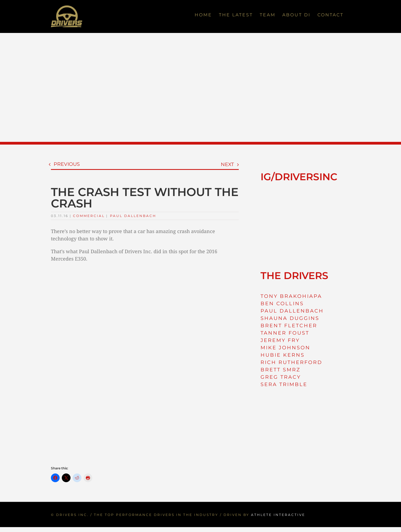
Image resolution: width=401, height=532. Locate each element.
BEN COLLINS (282, 304)
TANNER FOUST (285, 333)
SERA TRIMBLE (284, 384)
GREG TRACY (281, 377)
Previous (67, 164)
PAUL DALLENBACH (292, 311)
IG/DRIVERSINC (299, 177)
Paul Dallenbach (133, 216)
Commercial (89, 216)
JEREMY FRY (280, 340)
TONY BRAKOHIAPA (291, 296)
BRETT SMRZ (281, 370)
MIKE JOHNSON (285, 348)
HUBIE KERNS (283, 355)
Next (227, 164)
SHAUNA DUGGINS (290, 318)
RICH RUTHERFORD (291, 362)
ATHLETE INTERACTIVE (278, 515)
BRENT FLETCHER (289, 326)
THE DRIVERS (294, 276)
